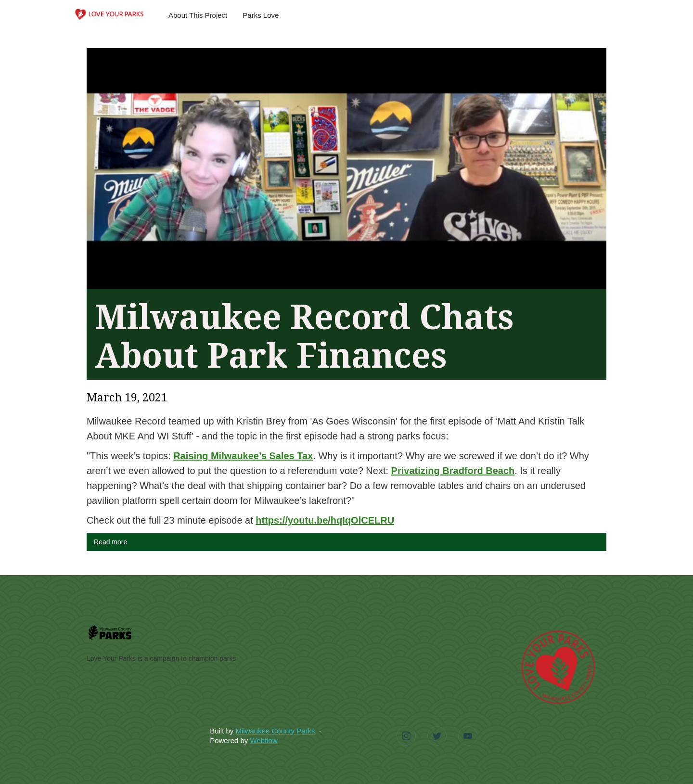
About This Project (198, 15)
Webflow (264, 740)
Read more (110, 542)
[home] (109, 14)
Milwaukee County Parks (275, 731)
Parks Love (261, 15)
